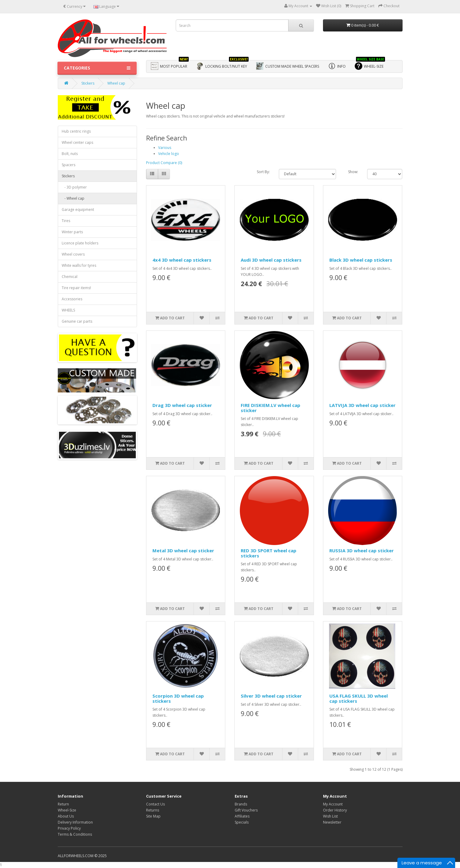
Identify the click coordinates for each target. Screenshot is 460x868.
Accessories (72, 299)
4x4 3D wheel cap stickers (182, 260)
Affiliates (242, 816)
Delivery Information (75, 822)
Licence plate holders (80, 243)
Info (337, 66)
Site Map (153, 816)
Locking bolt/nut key (222, 65)
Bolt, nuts (70, 154)
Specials (242, 822)
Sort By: (263, 172)
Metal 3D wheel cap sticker (183, 550)
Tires (66, 221)
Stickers (88, 83)
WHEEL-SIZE (370, 65)
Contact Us (155, 804)
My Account (333, 804)
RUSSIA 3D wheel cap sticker (362, 550)
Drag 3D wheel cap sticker (182, 405)
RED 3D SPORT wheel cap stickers (269, 553)
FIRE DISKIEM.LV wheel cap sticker (271, 408)
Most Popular (170, 65)
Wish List (330, 816)
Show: (353, 172)
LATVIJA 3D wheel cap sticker (362, 405)
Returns (153, 810)
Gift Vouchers (246, 810)
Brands (241, 804)
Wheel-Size (67, 810)
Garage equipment (78, 210)
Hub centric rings (76, 131)
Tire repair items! (76, 288)
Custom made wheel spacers (288, 66)
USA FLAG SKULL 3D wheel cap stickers (359, 698)
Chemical (70, 277)
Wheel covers (73, 254)
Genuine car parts (77, 321)
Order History (335, 810)
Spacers (69, 165)
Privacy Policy (69, 828)
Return (63, 804)
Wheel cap (116, 83)
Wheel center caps (77, 142)
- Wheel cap (73, 198)
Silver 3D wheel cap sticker (271, 696)
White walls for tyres (79, 265)
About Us (66, 816)
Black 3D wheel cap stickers (361, 260)
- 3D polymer (74, 187)
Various (165, 148)
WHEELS (68, 310)
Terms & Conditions (75, 834)
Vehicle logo (169, 154)
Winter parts (72, 232)
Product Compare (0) (164, 163)
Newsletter (332, 822)
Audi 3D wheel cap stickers (271, 260)
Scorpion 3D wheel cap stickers (178, 698)
